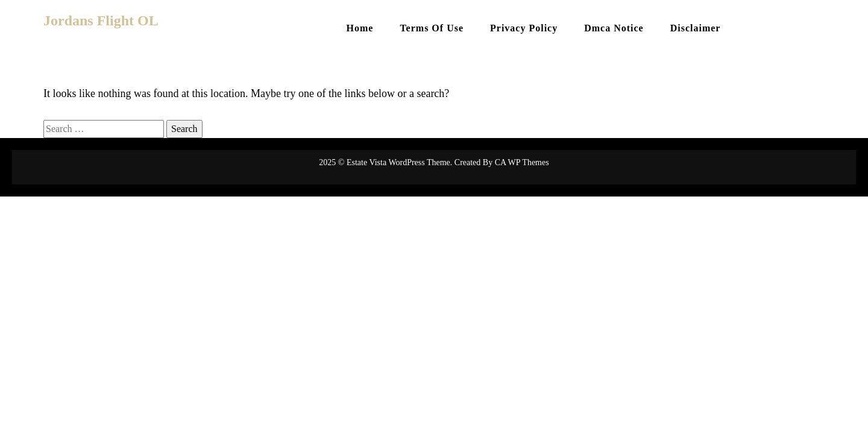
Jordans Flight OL (101, 20)
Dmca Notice (614, 28)
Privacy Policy (524, 28)
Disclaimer (696, 28)
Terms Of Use (432, 28)
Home (360, 28)
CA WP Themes (522, 162)
